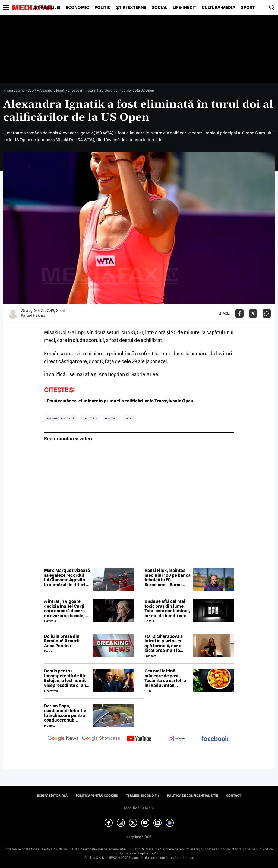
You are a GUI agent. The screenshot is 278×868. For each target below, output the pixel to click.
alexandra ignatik (61, 418)
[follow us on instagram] (177, 739)
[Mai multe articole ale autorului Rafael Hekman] (13, 313)
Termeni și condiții (142, 796)
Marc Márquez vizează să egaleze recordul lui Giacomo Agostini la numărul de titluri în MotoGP (67, 578)
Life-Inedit (184, 8)
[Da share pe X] (253, 313)
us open (111, 418)
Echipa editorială (52, 796)
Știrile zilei (47, 8)
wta (129, 418)
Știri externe (131, 8)
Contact (234, 796)
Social (159, 8)
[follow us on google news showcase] (101, 739)
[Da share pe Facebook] (239, 313)
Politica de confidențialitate (192, 796)
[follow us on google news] (63, 739)
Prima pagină (14, 90)
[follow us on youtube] (139, 739)
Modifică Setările (139, 808)
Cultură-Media (219, 8)
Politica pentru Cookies (97, 796)
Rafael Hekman (34, 315)
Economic (77, 8)
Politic (103, 8)
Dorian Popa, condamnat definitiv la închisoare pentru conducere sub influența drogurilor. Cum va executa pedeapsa (65, 713)
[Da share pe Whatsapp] (267, 313)
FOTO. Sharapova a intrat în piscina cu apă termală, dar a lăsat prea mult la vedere (164, 643)
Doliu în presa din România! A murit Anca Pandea (62, 641)
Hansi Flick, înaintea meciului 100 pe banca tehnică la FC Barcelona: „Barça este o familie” (168, 578)
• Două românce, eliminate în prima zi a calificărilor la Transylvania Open (119, 401)
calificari (90, 418)
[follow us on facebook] (215, 739)
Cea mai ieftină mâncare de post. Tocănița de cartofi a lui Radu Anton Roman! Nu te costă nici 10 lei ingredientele (165, 678)
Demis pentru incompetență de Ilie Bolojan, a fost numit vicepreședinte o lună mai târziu (66, 678)
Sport (248, 8)
